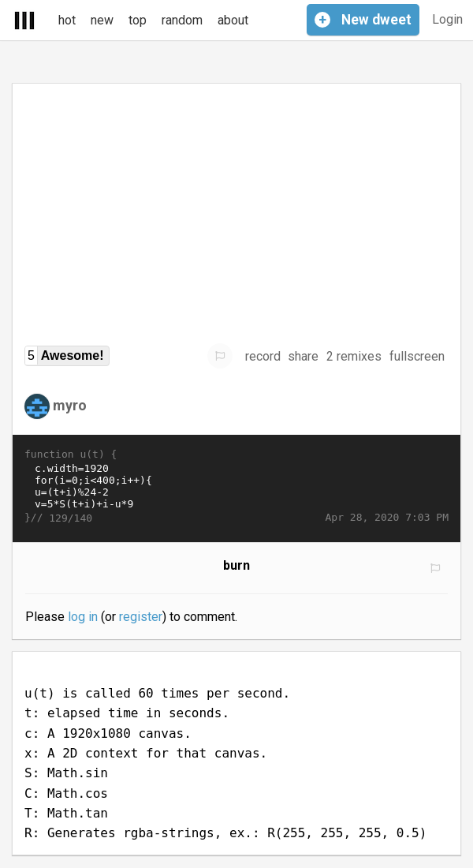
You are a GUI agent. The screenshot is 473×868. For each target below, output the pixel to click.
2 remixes (354, 356)
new (102, 20)
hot (67, 20)
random (182, 20)
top (138, 20)
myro (70, 405)
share (303, 356)
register (141, 617)
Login (447, 19)
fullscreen (417, 356)
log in (83, 617)
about (233, 20)
